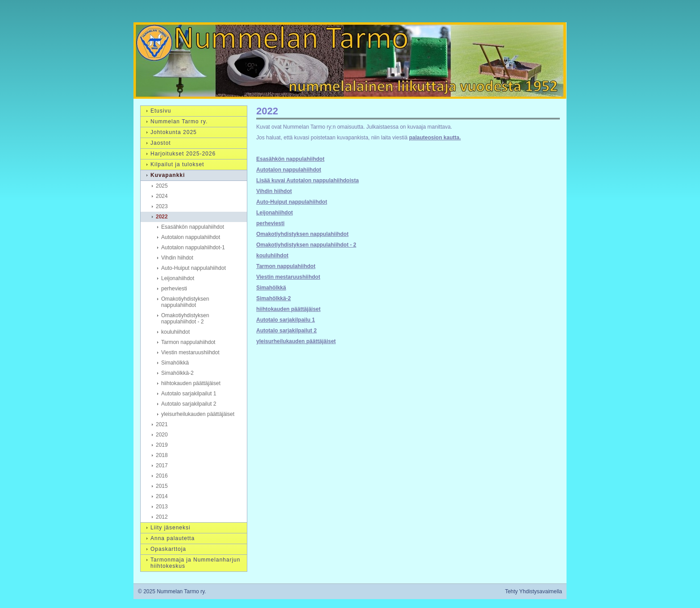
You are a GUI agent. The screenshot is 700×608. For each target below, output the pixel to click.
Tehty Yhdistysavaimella (533, 591)
